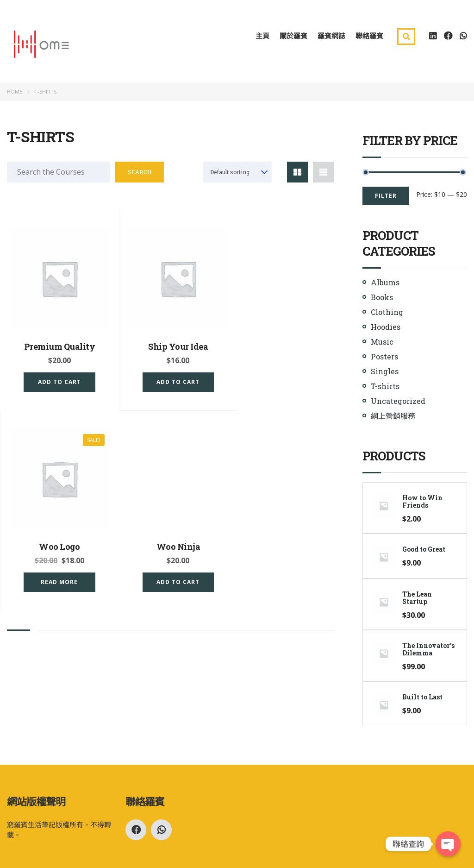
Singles (385, 373)
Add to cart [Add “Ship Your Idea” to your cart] (170, 378)
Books (382, 299)
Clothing (387, 313)
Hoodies (386, 328)
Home (15, 93)
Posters (384, 358)
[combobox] (237, 173)
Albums (385, 284)
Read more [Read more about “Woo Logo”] (284, 378)
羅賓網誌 (331, 37)
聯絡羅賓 (369, 37)
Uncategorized (398, 402)
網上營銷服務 (393, 417)
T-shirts (385, 387)
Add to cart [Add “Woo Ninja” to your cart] (57, 573)
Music (382, 343)
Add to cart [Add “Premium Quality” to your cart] (57, 378)
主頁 (262, 37)
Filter (386, 197)
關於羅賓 (293, 37)
